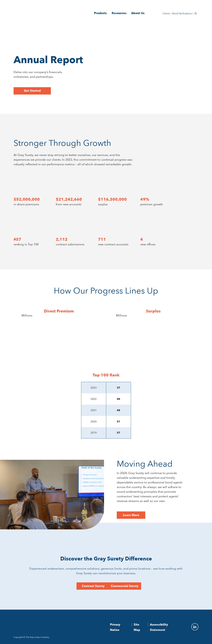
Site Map (137, 627)
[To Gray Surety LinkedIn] (193, 627)
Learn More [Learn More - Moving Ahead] (131, 515)
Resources (119, 13)
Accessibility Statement (159, 627)
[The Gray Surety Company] (59, 623)
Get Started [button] (32, 91)
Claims (166, 14)
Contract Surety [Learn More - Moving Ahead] (93, 586)
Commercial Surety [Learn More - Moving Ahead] (125, 586)
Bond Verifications (182, 14)
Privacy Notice (115, 627)
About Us (138, 13)
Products (100, 13)
